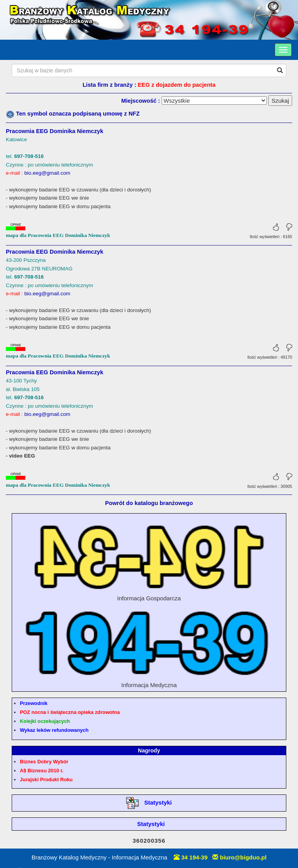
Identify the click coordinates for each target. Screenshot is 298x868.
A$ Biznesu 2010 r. (42, 771)
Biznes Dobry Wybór (44, 762)
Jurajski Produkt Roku (46, 779)
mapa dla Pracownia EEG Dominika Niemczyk (58, 235)
